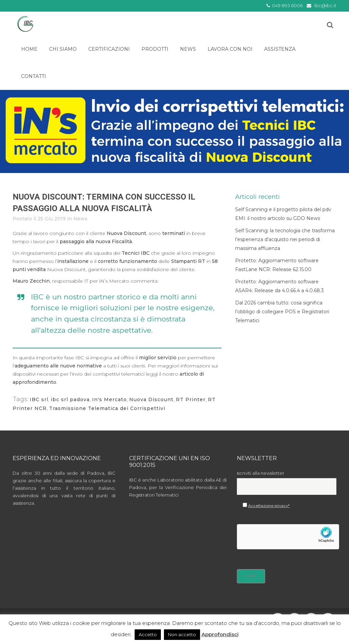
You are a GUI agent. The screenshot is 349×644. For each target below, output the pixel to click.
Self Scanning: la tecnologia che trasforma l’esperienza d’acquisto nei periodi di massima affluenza (285, 239)
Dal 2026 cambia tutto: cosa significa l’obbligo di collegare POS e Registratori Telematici (282, 312)
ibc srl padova (70, 399)
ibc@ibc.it (325, 5)
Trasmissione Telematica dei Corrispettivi (107, 408)
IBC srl (39, 399)
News (80, 219)
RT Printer (191, 399)
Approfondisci (220, 634)
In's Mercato (109, 399)
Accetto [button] (148, 634)
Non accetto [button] (182, 634)
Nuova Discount (151, 399)
